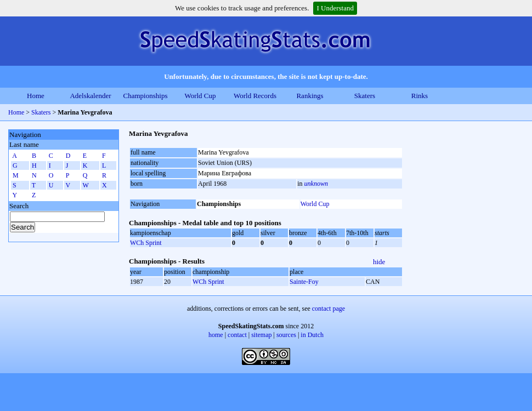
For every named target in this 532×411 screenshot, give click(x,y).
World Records (255, 96)
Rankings (310, 96)
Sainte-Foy (304, 282)
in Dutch (312, 335)
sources (286, 335)
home (216, 335)
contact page (329, 309)
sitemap (261, 335)
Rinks (420, 96)
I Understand (335, 8)
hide (379, 262)
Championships (146, 96)
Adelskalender (90, 96)
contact (237, 335)
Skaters (365, 96)
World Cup (200, 96)
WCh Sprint (146, 243)
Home (36, 96)
